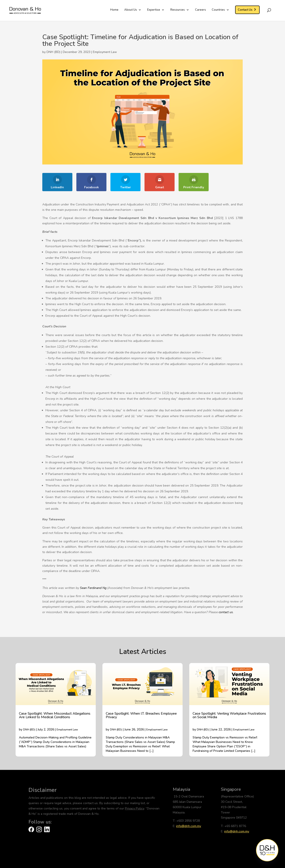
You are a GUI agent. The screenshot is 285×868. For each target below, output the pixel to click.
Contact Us (245, 10)
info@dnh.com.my (189, 826)
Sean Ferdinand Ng (93, 588)
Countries (218, 10)
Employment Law (105, 52)
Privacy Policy (134, 808)
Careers (201, 10)
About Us (131, 10)
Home (114, 10)
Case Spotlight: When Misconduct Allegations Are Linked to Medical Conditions (55, 715)
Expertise (154, 10)
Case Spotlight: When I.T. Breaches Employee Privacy (141, 715)
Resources (178, 10)
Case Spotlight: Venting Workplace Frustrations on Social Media (229, 715)
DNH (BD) (29, 730)
